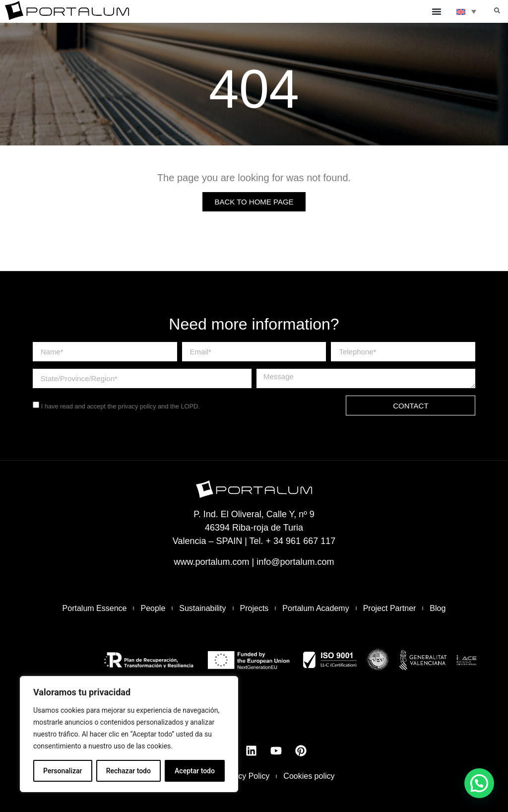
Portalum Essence (95, 608)
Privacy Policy (245, 776)
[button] (497, 10)
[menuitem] (466, 11)
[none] (466, 11)
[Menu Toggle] (437, 11)
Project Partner (390, 608)
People (153, 608)
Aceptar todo (195, 771)
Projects (254, 608)
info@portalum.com (295, 562)
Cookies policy (309, 776)
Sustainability (202, 608)
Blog (438, 608)
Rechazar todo (128, 771)
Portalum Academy (316, 608)
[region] (129, 734)
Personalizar (63, 771)
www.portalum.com (211, 562)
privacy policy (137, 406)
